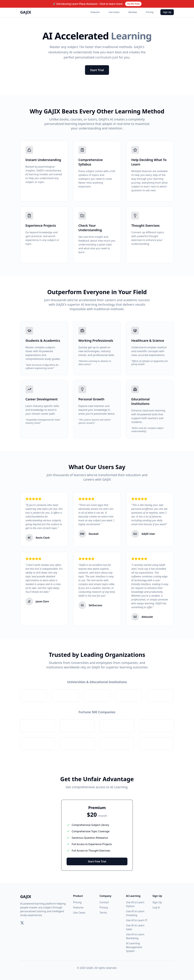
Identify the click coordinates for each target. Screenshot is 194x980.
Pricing (150, 12)
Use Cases (114, 12)
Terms (103, 913)
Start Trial (97, 70)
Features (95, 12)
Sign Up (167, 12)
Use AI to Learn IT (137, 920)
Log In (156, 907)
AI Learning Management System (134, 947)
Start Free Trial (97, 861)
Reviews (133, 12)
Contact (104, 902)
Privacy (104, 907)
